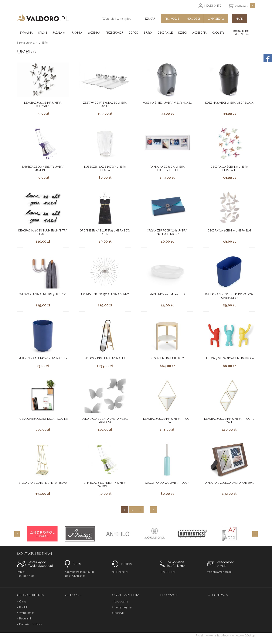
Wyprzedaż (216, 19)
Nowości (193, 19)
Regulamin (26, 619)
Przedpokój (114, 33)
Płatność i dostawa (31, 624)
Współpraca (27, 613)
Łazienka (94, 33)
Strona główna (26, 43)
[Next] (255, 534)
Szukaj (150, 19)
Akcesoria (199, 33)
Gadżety (218, 33)
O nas (23, 602)
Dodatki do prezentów (241, 33)
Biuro (148, 33)
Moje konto (213, 6)
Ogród (133, 33)
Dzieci (182, 33)
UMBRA (43, 43)
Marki (240, 19)
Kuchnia (76, 33)
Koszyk (119, 613)
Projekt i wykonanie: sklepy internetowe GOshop (225, 636)
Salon (42, 33)
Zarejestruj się (123, 607)
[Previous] (17, 534)
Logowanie (121, 602)
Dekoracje (165, 33)
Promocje (172, 19)
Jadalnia (59, 33)
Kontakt (24, 607)
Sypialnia (26, 33)
